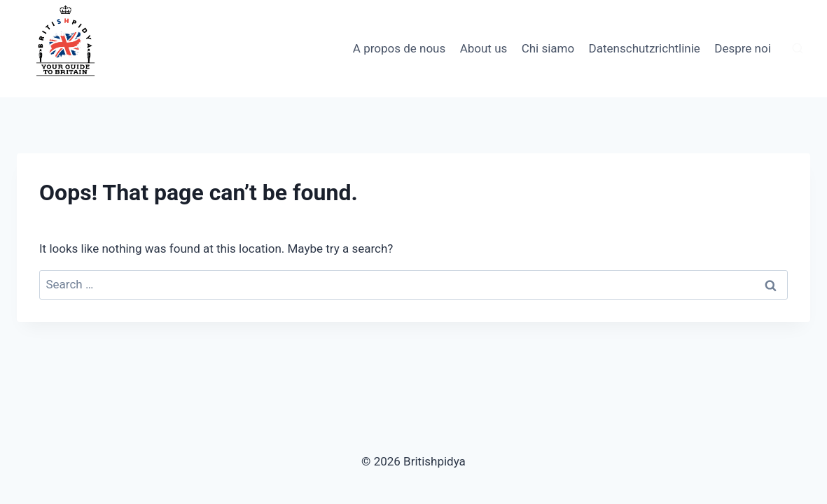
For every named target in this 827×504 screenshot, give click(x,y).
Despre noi (743, 48)
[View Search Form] (798, 49)
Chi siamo (548, 48)
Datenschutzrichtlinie (645, 48)
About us (484, 48)
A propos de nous (399, 48)
